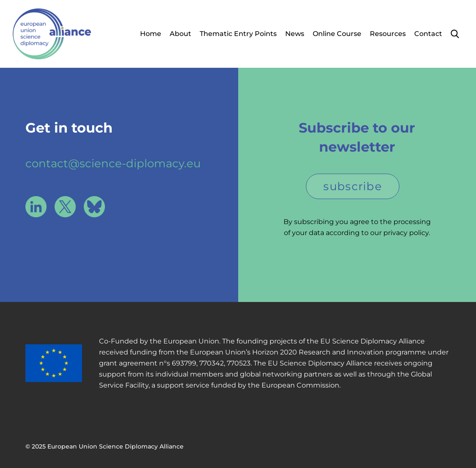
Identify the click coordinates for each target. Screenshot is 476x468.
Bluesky (94, 207)
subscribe (353, 186)
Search (455, 34)
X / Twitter (65, 207)
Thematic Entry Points (238, 34)
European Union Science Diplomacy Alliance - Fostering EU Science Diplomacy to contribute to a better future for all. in (52, 34)
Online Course (337, 34)
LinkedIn (36, 207)
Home (151, 34)
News (295, 34)
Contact (428, 34)
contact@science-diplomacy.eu (113, 163)
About (180, 34)
